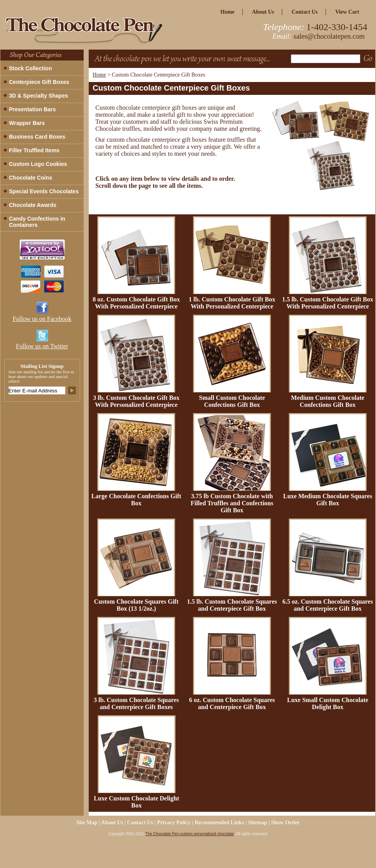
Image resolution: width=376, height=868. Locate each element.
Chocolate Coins (30, 178)
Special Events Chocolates (44, 191)
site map (87, 823)
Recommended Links (219, 823)
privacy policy (174, 823)
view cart (347, 12)
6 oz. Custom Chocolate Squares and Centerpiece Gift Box (232, 703)
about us (263, 12)
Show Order (285, 823)
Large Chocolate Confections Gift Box (136, 500)
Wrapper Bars (27, 123)
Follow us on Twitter (42, 346)
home (227, 12)
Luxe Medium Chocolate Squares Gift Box (328, 500)
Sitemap (257, 823)
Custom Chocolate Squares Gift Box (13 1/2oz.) (136, 605)
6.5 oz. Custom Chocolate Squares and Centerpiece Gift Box (328, 605)
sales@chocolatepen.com (329, 36)
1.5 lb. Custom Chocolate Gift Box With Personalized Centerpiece (328, 303)
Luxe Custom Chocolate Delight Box (136, 802)
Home (99, 75)
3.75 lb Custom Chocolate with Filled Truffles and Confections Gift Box (232, 503)
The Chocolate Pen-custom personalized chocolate (190, 834)
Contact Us (305, 12)
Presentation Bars (32, 109)
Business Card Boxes (37, 137)
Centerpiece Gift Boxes (39, 82)
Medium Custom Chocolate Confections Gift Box (328, 401)
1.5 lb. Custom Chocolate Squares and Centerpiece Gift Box (232, 605)
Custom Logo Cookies (38, 164)
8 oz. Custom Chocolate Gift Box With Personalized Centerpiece (136, 303)
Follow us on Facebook (42, 319)
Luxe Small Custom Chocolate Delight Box (328, 703)
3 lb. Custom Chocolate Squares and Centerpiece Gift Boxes (136, 703)
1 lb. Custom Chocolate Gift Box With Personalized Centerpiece (232, 303)
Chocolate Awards (33, 205)
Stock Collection (30, 68)
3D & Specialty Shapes (38, 96)
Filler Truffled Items (34, 150)
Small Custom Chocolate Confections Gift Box (232, 401)
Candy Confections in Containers (37, 222)
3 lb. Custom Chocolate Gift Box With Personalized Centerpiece (136, 401)
